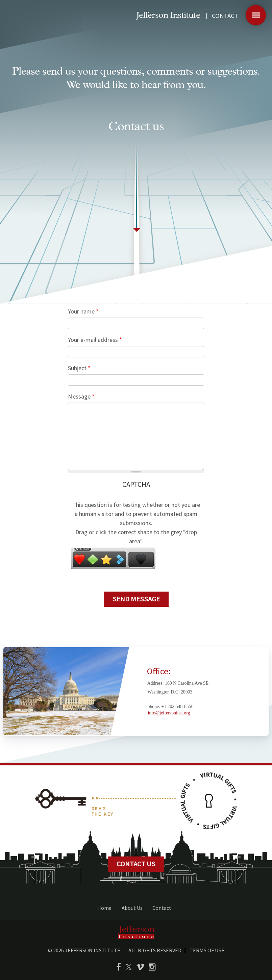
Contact (162, 908)
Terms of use (207, 950)
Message (81, 396)
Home (104, 908)
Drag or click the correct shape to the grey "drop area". (136, 537)
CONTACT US (136, 864)
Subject (79, 368)
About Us (132, 908)
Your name (83, 311)
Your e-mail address (95, 340)
